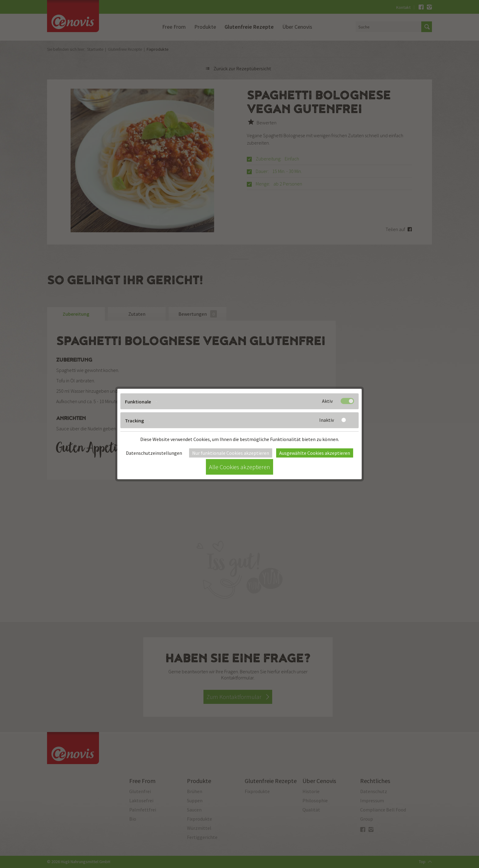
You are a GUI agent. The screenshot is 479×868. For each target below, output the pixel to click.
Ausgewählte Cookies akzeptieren (315, 453)
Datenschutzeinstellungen (154, 453)
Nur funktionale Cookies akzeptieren (231, 453)
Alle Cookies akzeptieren (239, 467)
